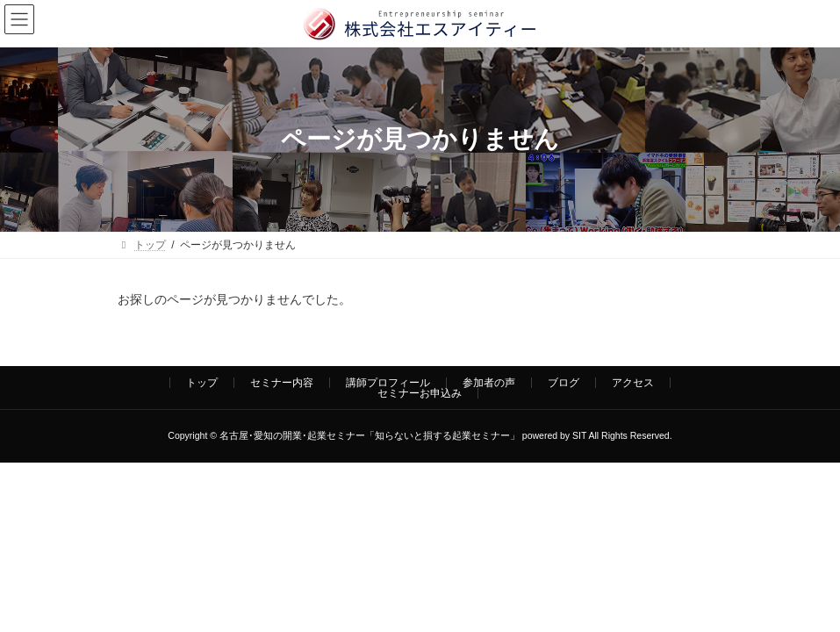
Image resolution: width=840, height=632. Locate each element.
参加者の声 (489, 383)
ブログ (564, 383)
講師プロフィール (388, 383)
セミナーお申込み (420, 393)
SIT (579, 435)
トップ (202, 383)
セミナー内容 (282, 383)
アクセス (633, 383)
